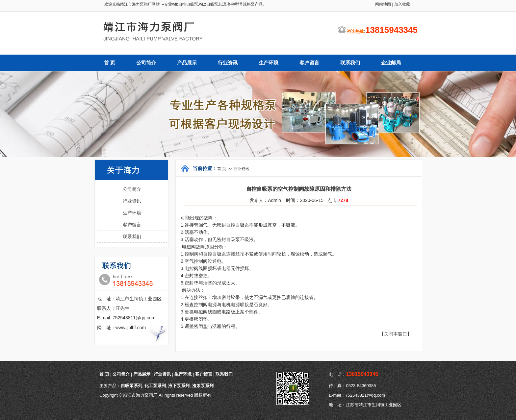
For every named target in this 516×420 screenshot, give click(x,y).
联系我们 (350, 63)
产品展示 (187, 63)
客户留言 (309, 63)
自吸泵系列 (131, 386)
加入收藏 (402, 4)
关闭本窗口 (396, 334)
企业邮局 (391, 63)
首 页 (110, 63)
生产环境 (269, 63)
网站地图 (383, 4)
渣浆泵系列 (203, 386)
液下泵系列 (179, 386)
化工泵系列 (155, 386)
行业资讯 (228, 63)
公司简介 (146, 63)
